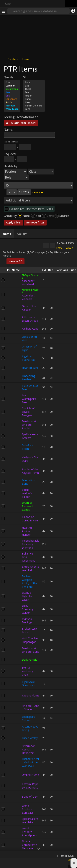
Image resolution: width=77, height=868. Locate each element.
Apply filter (14, 222)
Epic (12, 96)
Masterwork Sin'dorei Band (31, 650)
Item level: (11, 142)
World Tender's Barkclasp (28, 809)
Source (64, 216)
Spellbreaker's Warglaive (30, 820)
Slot (38, 216)
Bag (34, 86)
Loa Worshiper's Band (29, 399)
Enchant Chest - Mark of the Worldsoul (31, 762)
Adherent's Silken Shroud (30, 319)
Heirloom (12, 106)
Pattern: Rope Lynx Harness (30, 786)
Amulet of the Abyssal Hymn (30, 471)
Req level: (10, 154)
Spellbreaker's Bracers (30, 436)
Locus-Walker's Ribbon (27, 493)
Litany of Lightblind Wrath (28, 596)
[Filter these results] (53, 245)
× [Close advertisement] (74, 863)
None (27, 216)
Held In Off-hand (34, 106)
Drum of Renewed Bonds (27, 506)
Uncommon (12, 89)
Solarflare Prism (28, 447)
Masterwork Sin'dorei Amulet (29, 425)
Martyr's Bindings (27, 621)
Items (26, 59)
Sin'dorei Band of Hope (31, 708)
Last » (69, 248)
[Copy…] (46, 245)
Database (13, 59)
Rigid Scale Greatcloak (28, 684)
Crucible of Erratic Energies (28, 412)
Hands (34, 99)
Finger (34, 96)
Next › (60, 248)
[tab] (7, 234)
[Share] (73, 11)
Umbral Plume (30, 775)
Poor (12, 82)
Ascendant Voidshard (28, 283)
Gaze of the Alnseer (29, 308)
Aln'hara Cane (30, 329)
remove (38, 192)
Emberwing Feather (29, 378)
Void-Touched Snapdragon (30, 640)
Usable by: (11, 166)
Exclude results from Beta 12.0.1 (31, 209)
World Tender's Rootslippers (29, 832)
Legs (34, 109)
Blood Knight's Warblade (31, 568)
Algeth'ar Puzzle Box (29, 358)
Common (12, 86)
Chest (34, 89)
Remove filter (35, 222)
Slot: (26, 77)
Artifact (12, 102)
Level (50, 216)
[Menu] (4, 11)
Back (8, 4)
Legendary (12, 99)
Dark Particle (30, 660)
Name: (8, 130)
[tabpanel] (38, 552)
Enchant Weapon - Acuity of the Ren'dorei (30, 582)
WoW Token (12, 109)
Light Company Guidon (28, 609)
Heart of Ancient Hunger (27, 531)
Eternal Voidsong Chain (27, 671)
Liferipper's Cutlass (28, 718)
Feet (34, 92)
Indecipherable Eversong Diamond (31, 544)
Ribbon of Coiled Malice (30, 519)
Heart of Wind (30, 368)
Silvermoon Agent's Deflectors (29, 749)
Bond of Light (30, 797)
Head (34, 102)
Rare (12, 92)
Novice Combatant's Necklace (30, 845)
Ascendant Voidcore (28, 297)
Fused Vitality (30, 738)
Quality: (9, 77)
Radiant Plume (31, 695)
